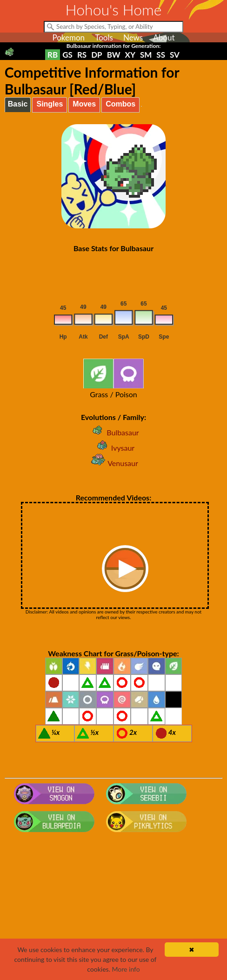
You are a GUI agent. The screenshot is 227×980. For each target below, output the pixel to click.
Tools (104, 37)
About (164, 37)
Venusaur (113, 463)
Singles (50, 104)
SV (175, 55)
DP (97, 55)
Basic (18, 104)
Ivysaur (113, 448)
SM (146, 55)
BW (114, 55)
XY (130, 55)
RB (53, 55)
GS (67, 55)
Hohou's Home (114, 10)
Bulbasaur (113, 432)
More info (126, 969)
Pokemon (68, 37)
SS (161, 55)
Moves (84, 104)
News (133, 37)
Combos (120, 104)
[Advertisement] (114, 910)
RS (82, 55)
